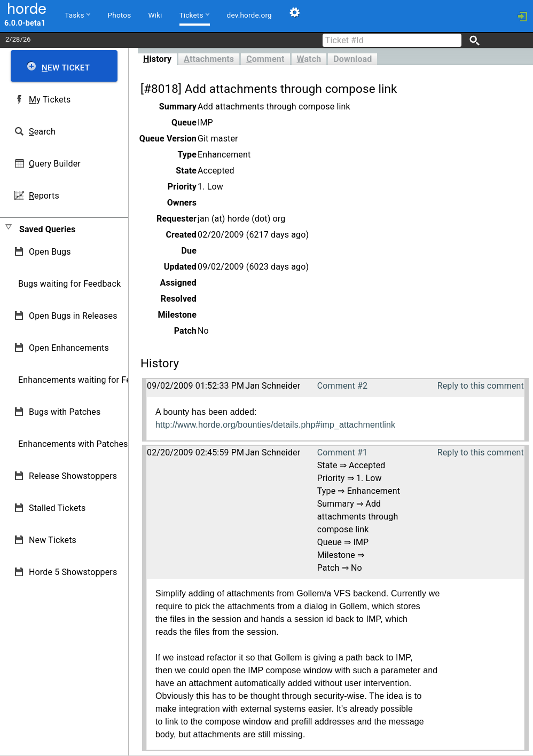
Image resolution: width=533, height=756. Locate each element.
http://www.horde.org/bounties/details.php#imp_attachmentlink (275, 425)
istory (157, 59)
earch (42, 132)
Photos (120, 15)
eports (44, 196)
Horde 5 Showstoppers (73, 572)
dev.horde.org (249, 15)
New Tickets (53, 540)
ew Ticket (66, 68)
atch (309, 59)
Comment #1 (342, 452)
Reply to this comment (481, 386)
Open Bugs (50, 252)
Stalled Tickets (57, 508)
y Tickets (50, 100)
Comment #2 (342, 386)
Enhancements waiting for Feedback (88, 380)
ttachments (209, 59)
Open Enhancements (69, 348)
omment (265, 59)
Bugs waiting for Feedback (69, 284)
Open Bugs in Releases (73, 316)
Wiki (155, 15)
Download (352, 59)
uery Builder (55, 164)
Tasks (77, 14)
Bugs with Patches (65, 412)
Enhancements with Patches (73, 444)
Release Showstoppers (73, 476)
